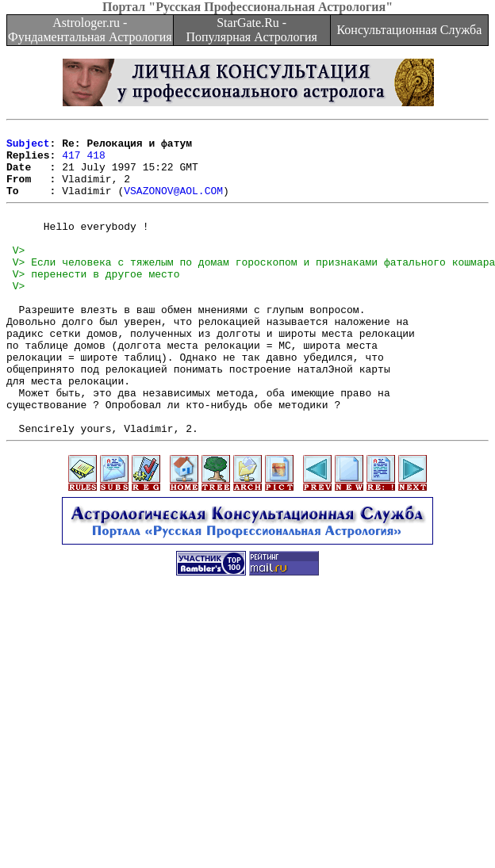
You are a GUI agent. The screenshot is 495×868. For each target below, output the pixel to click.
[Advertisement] (248, 757)
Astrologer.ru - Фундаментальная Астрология (90, 30)
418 (96, 162)
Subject (28, 147)
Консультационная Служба (409, 30)
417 (71, 162)
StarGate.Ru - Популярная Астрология (251, 30)
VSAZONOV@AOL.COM (173, 205)
